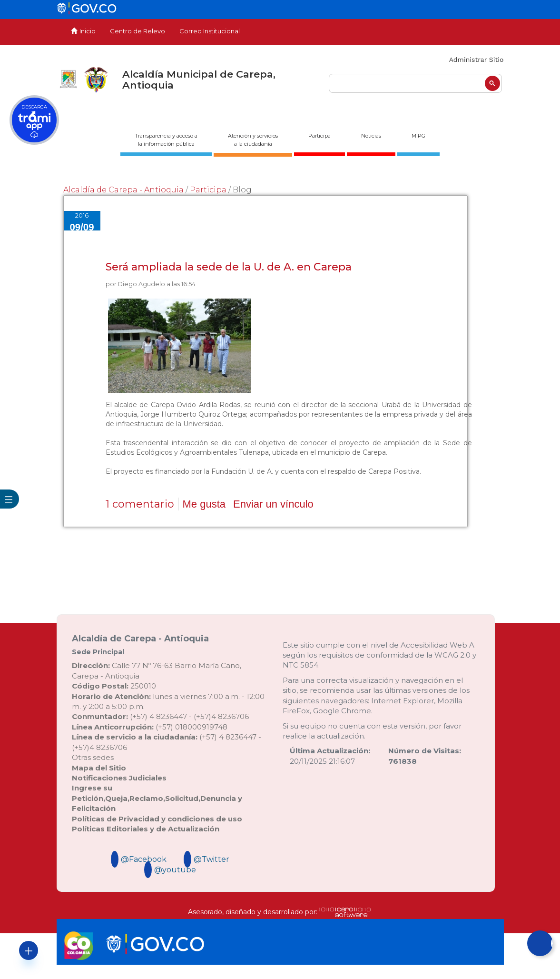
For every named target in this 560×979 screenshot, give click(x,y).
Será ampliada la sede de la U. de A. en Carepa (229, 267)
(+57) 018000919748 (150, 727)
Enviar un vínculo (273, 504)
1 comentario (140, 504)
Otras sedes (93, 757)
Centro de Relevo (138, 31)
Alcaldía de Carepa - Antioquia (123, 190)
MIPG (418, 136)
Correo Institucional (210, 31)
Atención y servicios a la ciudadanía (253, 140)
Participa (319, 136)
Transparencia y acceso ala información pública (166, 140)
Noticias (371, 136)
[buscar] (415, 83)
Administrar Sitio (476, 60)
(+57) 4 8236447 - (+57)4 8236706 (160, 716)
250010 (114, 686)
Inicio (83, 31)
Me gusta (204, 504)
